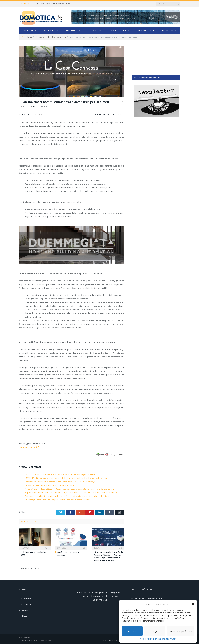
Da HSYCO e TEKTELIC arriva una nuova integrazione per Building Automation (60, 474)
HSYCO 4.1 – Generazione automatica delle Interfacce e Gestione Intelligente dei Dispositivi (66, 478)
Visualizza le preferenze (181, 631)
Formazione (97, 30)
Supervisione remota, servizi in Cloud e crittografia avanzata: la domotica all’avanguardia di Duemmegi (72, 492)
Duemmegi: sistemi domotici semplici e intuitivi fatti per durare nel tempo (58, 500)
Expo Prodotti (25, 604)
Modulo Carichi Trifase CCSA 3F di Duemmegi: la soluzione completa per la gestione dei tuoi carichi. (70, 489)
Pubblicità (23, 616)
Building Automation (105, 114)
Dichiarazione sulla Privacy (164, 639)
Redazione (26, 114)
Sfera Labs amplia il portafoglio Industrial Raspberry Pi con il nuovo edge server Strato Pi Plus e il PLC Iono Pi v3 (109, 556)
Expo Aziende (144, 30)
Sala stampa (51, 30)
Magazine (28, 30)
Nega (155, 631)
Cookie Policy (146, 639)
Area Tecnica (119, 30)
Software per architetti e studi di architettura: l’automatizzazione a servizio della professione (67, 496)
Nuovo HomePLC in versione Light (147, 598)
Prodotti (167, 30)
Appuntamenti (74, 30)
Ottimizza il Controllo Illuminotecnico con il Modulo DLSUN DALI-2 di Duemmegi (60, 482)
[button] (193, 604)
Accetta (132, 631)
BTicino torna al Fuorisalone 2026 (54, 4)
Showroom (24, 610)
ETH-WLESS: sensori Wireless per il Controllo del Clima (49, 485)
